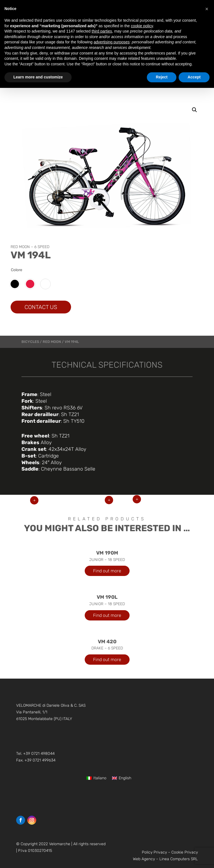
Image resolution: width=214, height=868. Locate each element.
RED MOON (52, 342)
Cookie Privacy (185, 852)
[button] (194, 110)
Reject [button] (162, 77)
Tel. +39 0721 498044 (35, 754)
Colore (17, 270)
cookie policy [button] (142, 26)
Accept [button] (194, 77)
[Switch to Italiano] (97, 778)
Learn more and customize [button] (38, 77)
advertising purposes (112, 42)
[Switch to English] (122, 778)
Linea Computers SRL (179, 859)
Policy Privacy (154, 852)
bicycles (30, 342)
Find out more (107, 571)
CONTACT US (41, 307)
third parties (102, 31)
